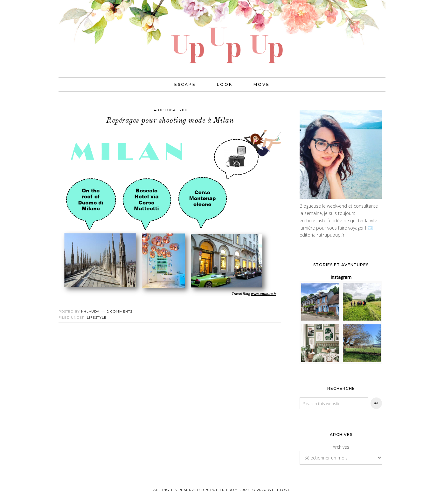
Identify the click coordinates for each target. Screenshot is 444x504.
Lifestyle (97, 318)
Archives (341, 447)
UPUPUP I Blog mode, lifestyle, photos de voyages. (222, 32)
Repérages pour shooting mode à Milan (170, 121)
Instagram (341, 277)
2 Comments (120, 311)
